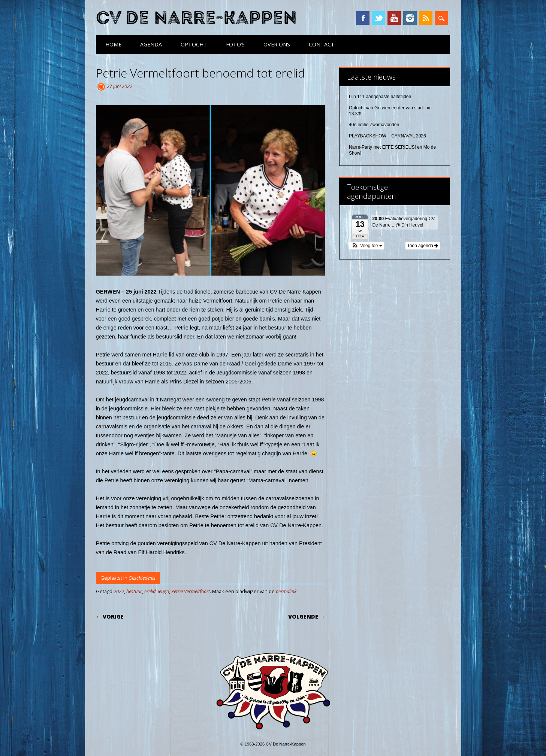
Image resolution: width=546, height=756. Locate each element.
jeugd (163, 591)
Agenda (151, 44)
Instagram (410, 18)
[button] (367, 246)
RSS (426, 18)
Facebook (363, 18)
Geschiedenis (142, 578)
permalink (286, 591)
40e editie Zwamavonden (374, 125)
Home (113, 44)
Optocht (194, 44)
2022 (119, 591)
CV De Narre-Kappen (196, 18)
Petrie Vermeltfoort (191, 591)
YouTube (394, 18)
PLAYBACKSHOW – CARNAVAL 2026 (387, 136)
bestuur (134, 591)
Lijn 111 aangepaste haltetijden (380, 97)
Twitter (378, 18)
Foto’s (235, 44)
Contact (322, 44)
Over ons (277, 44)
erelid (150, 591)
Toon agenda (423, 246)
